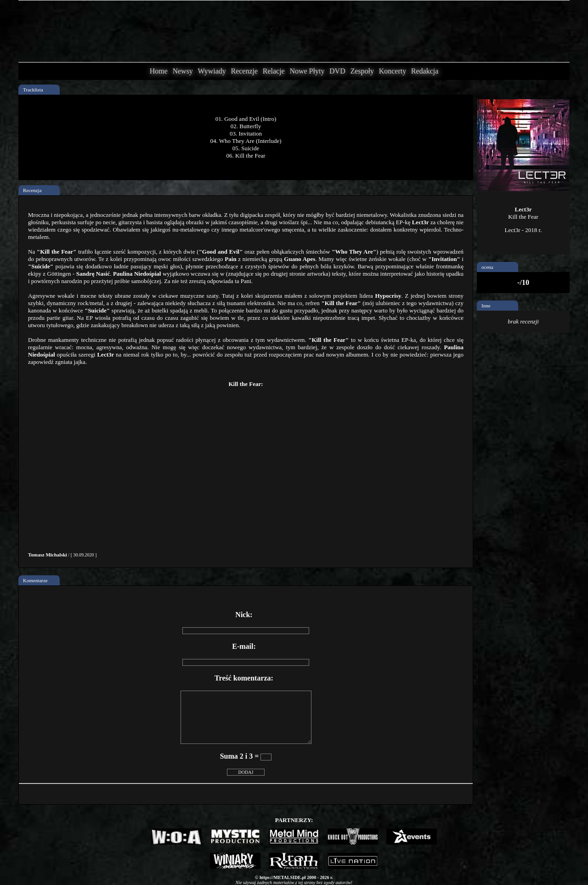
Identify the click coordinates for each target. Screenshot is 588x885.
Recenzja (32, 190)
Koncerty (393, 71)
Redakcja (425, 71)
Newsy (182, 71)
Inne (486, 306)
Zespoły (362, 71)
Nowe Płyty (307, 71)
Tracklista (33, 90)
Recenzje (244, 71)
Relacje (274, 71)
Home (159, 71)
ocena (487, 267)
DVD (337, 71)
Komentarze (35, 580)
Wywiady (212, 71)
